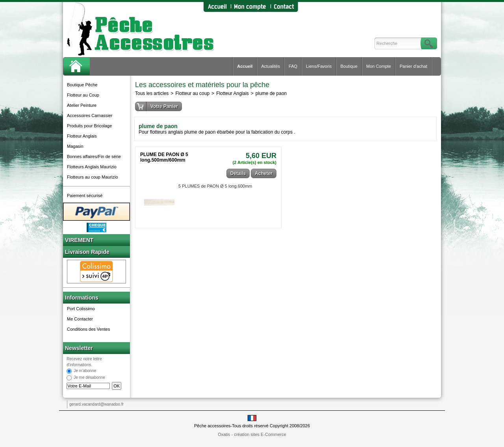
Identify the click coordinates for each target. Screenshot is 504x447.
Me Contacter (80, 319)
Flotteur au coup (192, 93)
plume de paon (271, 93)
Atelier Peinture (82, 105)
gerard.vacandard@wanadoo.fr (96, 404)
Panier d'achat (413, 66)
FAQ (293, 66)
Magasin (75, 146)
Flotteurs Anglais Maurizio (92, 167)
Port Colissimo (81, 309)
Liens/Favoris (319, 66)
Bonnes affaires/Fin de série (94, 156)
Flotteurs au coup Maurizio (93, 177)
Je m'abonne (85, 371)
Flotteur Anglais (82, 136)
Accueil (245, 66)
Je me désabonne (89, 378)
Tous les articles (152, 93)
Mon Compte (379, 66)
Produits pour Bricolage (89, 126)
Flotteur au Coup (83, 95)
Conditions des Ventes (88, 329)
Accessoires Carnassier (90, 115)
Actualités (271, 66)
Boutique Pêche (82, 85)
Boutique (349, 66)
